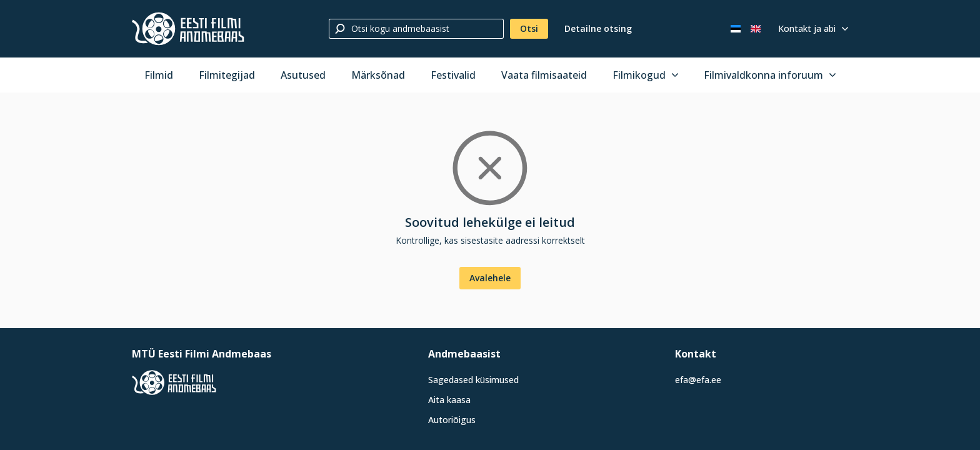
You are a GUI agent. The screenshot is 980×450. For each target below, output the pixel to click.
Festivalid (453, 75)
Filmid (159, 75)
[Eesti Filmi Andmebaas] (188, 29)
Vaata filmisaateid (544, 75)
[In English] (756, 29)
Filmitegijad (227, 75)
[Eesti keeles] (736, 29)
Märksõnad (378, 75)
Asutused (303, 75)
